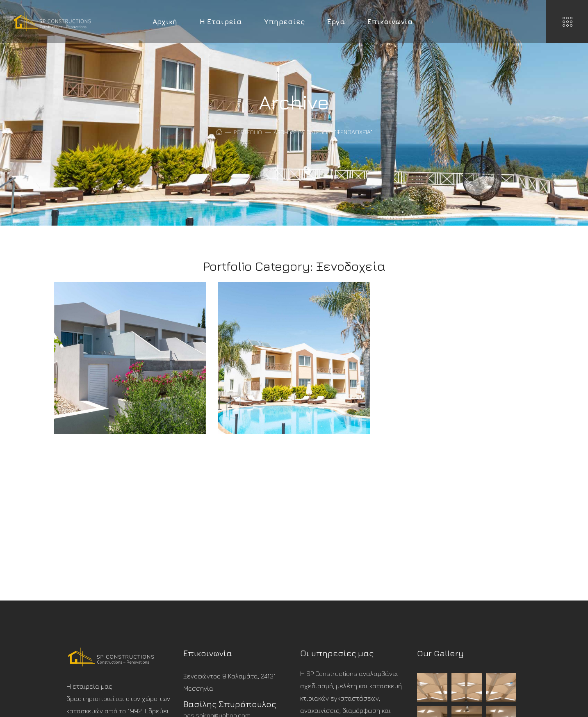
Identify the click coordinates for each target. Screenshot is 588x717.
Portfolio (248, 132)
